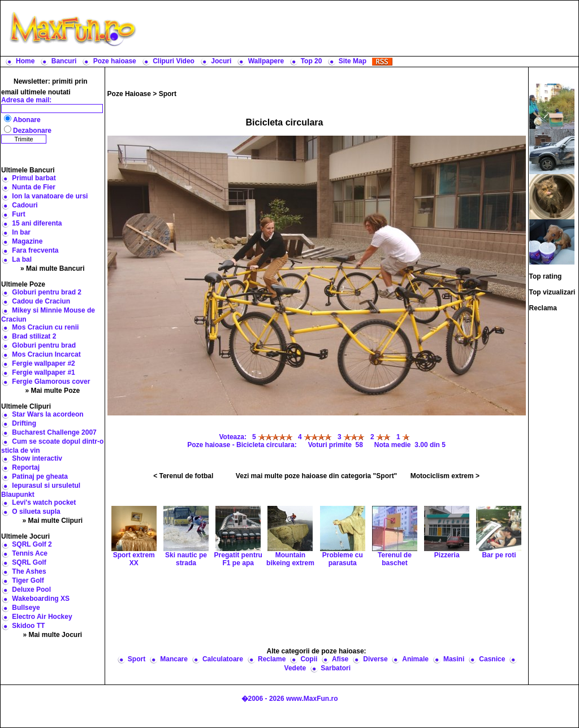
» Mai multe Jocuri (52, 635)
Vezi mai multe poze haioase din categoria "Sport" (316, 476)
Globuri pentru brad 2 (47, 292)
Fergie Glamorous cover (51, 382)
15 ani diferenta (37, 223)
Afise (340, 659)
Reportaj (26, 467)
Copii (309, 659)
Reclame (272, 659)
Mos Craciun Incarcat (46, 354)
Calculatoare (223, 659)
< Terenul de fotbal (183, 476)
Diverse (375, 659)
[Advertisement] (360, 28)
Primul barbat (34, 178)
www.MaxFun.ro (312, 699)
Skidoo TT (28, 626)
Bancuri (64, 61)
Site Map (353, 61)
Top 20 (312, 61)
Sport (168, 94)
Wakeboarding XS (41, 599)
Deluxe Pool (31, 590)
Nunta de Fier (34, 187)
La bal (22, 259)
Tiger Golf (28, 580)
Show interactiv (37, 458)
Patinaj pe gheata (40, 476)
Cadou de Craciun (41, 301)
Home (25, 61)
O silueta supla (36, 512)
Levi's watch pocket (44, 502)
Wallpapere (266, 61)
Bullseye (26, 608)
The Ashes (29, 571)
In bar (21, 232)
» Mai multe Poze (52, 391)
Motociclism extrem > (445, 476)
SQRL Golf (29, 562)
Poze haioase (115, 61)
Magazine (27, 241)
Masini (454, 659)
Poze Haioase (129, 94)
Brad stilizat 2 (34, 336)
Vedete (295, 668)
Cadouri (25, 205)
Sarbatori (336, 668)
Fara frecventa (35, 250)
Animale (415, 659)
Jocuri (221, 61)
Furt (18, 214)
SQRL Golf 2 (32, 544)
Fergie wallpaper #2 (43, 363)
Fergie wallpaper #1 (43, 372)
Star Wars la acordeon (47, 414)
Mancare (174, 659)
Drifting (24, 423)
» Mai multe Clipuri (52, 521)
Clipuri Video (174, 61)
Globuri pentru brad (44, 345)
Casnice (492, 659)
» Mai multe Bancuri (52, 268)
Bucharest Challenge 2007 (54, 432)
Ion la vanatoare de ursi (50, 196)
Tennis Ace (30, 553)
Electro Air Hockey (42, 617)
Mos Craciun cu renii (45, 327)
